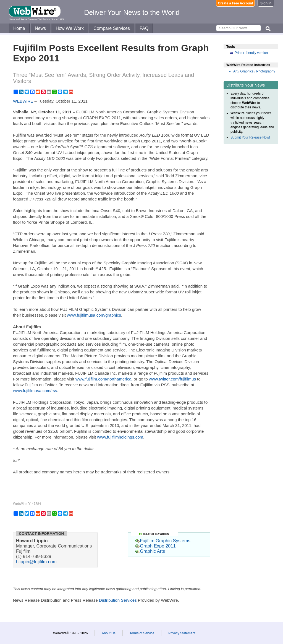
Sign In (266, 3)
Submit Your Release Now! (250, 137)
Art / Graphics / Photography (254, 71)
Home (19, 28)
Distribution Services (118, 600)
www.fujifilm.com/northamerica (103, 379)
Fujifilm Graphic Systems (163, 541)
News (40, 28)
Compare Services (112, 28)
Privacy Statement (182, 633)
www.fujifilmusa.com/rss (35, 391)
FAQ (144, 28)
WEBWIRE (23, 101)
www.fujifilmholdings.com (120, 437)
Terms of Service (142, 633)
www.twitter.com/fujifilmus (172, 379)
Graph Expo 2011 (155, 546)
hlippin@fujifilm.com (36, 562)
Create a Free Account (236, 3)
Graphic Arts (150, 551)
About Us (108, 633)
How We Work (70, 28)
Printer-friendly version (251, 53)
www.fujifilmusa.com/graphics (94, 315)
